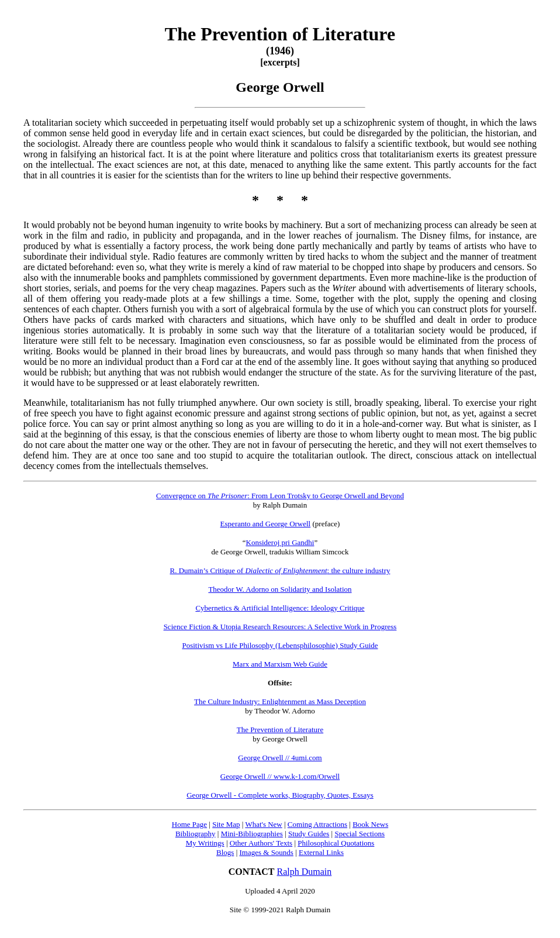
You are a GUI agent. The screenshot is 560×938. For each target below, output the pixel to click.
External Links (321, 852)
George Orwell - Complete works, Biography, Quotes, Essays (280, 795)
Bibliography (196, 834)
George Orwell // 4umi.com (280, 758)
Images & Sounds (266, 852)
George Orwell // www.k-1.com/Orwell (280, 776)
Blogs (225, 852)
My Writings (205, 843)
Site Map (226, 824)
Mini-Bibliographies (252, 834)
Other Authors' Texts (261, 843)
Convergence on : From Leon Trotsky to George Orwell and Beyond (280, 496)
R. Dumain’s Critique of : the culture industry (280, 570)
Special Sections (359, 834)
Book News (370, 824)
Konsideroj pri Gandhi (280, 542)
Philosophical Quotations (336, 843)
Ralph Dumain (305, 872)
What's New (263, 824)
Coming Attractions (317, 824)
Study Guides (309, 834)
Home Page (189, 824)
